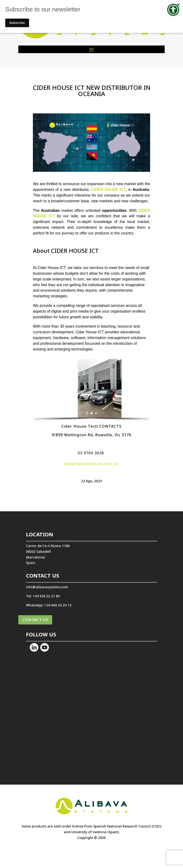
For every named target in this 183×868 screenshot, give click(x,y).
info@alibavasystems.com (47, 587)
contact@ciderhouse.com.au (91, 464)
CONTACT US (35, 620)
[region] (91, 391)
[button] (40, 388)
